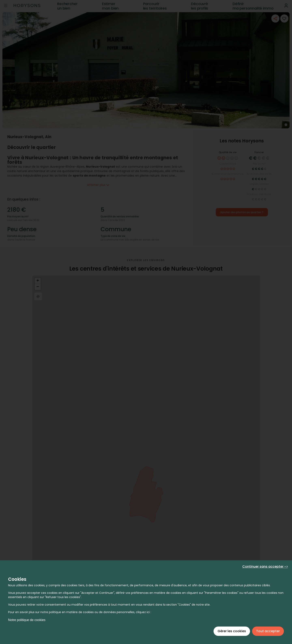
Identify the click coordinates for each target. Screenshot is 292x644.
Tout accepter (268, 631)
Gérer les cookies (232, 631)
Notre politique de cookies (27, 620)
